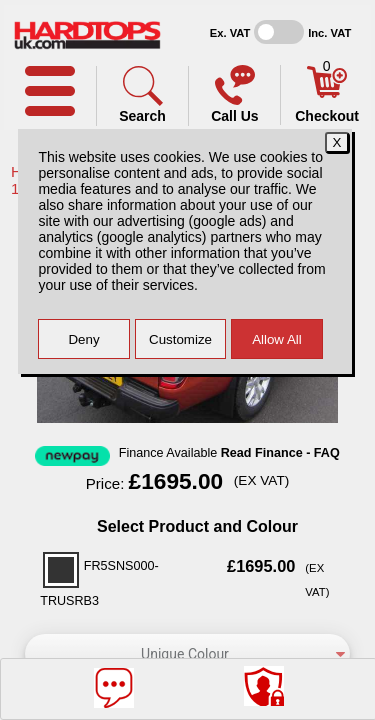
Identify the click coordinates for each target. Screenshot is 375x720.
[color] (187, 654)
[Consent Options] (264, 686)
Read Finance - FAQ (280, 453)
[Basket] (327, 93)
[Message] (114, 688)
